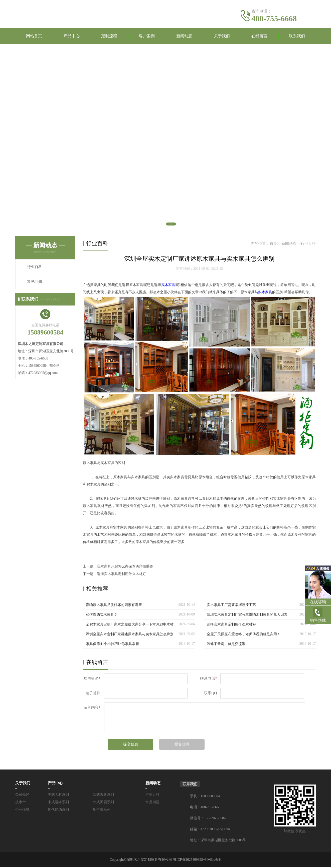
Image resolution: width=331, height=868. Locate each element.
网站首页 (34, 36)
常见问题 (35, 282)
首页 (273, 244)
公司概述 (22, 795)
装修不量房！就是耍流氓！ (228, 645)
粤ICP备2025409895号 (190, 860)
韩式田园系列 (103, 803)
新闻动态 (184, 36)
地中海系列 (102, 810)
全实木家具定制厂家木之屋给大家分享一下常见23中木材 (130, 625)
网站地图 (214, 860)
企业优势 (22, 810)
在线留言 (259, 36)
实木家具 (168, 286)
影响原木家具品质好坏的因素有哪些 (114, 606)
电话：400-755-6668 (205, 808)
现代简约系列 (58, 810)
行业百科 (35, 267)
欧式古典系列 (103, 795)
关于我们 (222, 36)
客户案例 (147, 36)
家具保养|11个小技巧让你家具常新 (112, 645)
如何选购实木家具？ (102, 615)
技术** (21, 803)
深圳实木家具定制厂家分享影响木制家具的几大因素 (247, 615)
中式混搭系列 (58, 803)
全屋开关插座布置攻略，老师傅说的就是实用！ (244, 635)
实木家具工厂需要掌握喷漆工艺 (231, 606)
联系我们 (297, 36)
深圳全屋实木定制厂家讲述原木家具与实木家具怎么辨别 (130, 635)
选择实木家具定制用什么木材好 (121, 575)
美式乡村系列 (58, 795)
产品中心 (72, 36)
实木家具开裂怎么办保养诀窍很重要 (125, 567)
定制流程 (109, 36)
